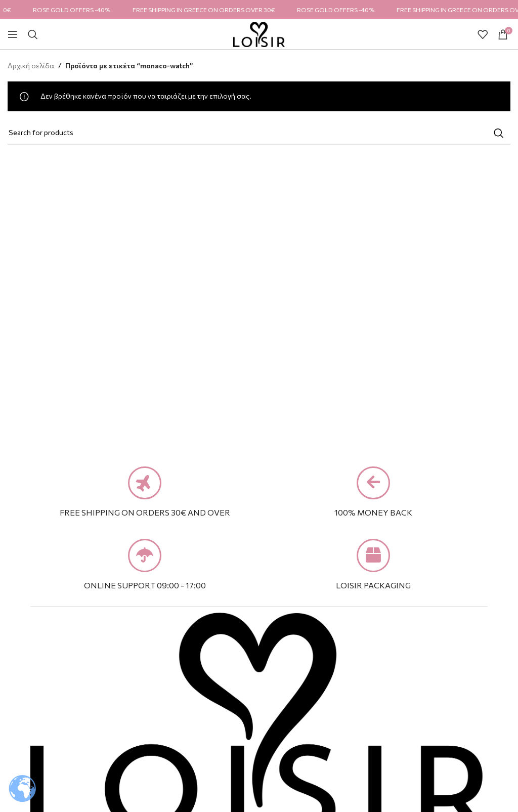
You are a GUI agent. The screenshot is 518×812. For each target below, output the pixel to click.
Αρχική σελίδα (31, 66)
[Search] (33, 34)
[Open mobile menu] (13, 34)
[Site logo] (259, 33)
